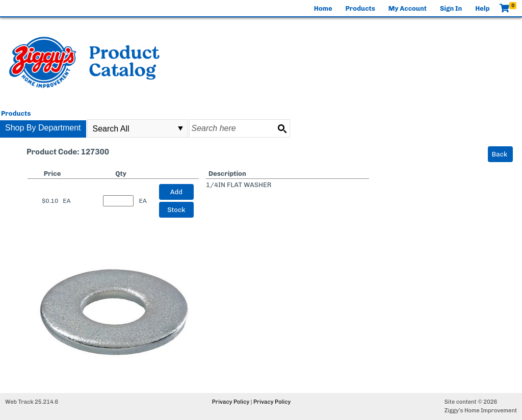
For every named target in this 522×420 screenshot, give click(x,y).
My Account (408, 8)
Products (360, 8)
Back (500, 154)
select (180, 128)
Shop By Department (43, 128)
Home (323, 8)
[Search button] (282, 128)
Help (482, 8)
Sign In (451, 8)
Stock (176, 210)
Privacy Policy (231, 402)
